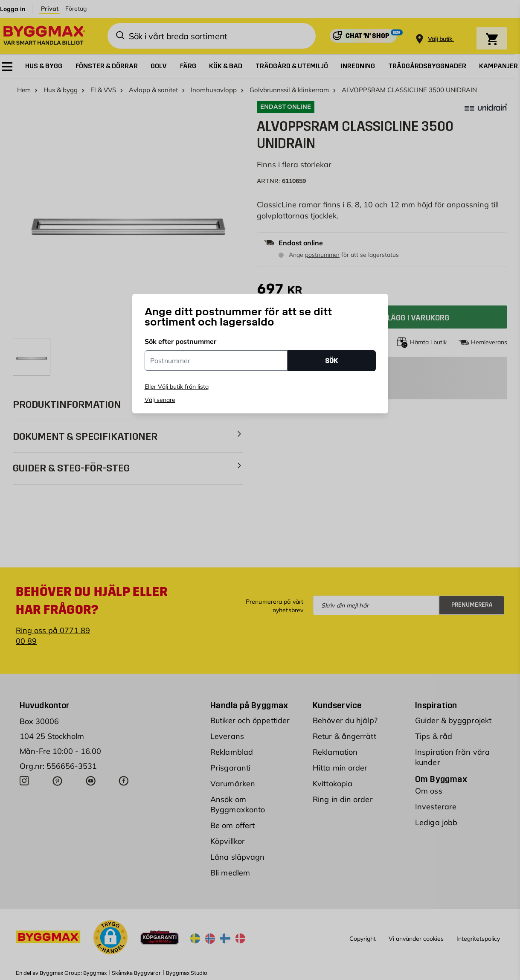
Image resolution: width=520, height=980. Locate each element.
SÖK (331, 361)
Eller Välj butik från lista (177, 387)
